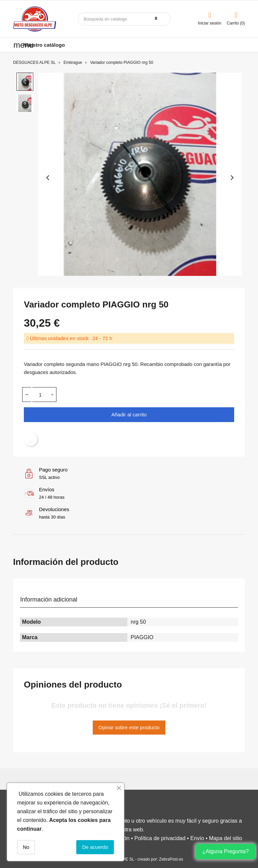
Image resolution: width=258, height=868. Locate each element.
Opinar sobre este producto (129, 727)
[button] (25, 82)
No (26, 847)
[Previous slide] (48, 178)
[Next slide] (232, 178)
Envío (197, 838)
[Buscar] (124, 19)
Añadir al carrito (129, 415)
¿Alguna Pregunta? (225, 851)
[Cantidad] (40, 395)
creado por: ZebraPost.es (160, 859)
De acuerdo (95, 847)
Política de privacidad (160, 838)
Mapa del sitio (226, 838)
